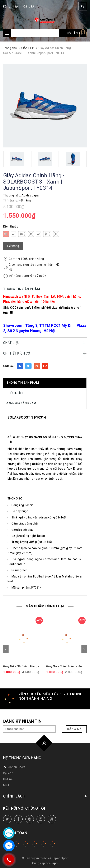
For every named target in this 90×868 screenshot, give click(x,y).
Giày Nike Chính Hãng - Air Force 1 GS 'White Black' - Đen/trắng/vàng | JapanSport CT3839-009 (66, 666)
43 (56, 234)
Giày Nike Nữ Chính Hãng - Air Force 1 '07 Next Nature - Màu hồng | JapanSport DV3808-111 (23, 666)
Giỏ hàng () (74, 33)
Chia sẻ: (9, 366)
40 (14, 234)
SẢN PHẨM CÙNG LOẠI (45, 606)
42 (39, 234)
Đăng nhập (10, 6)
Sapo (54, 863)
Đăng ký (29, 6)
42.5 (47, 234)
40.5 (22, 234)
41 (31, 234)
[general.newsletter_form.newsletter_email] (29, 729)
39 (6, 234)
